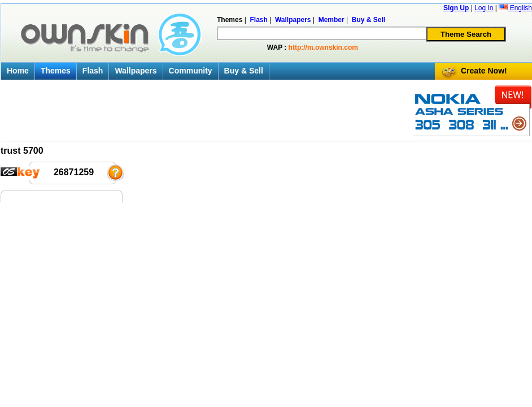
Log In (484, 8)
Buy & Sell (244, 71)
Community (191, 71)
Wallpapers (136, 71)
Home (18, 71)
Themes (56, 71)
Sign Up (456, 8)
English (515, 8)
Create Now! (484, 71)
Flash (93, 71)
